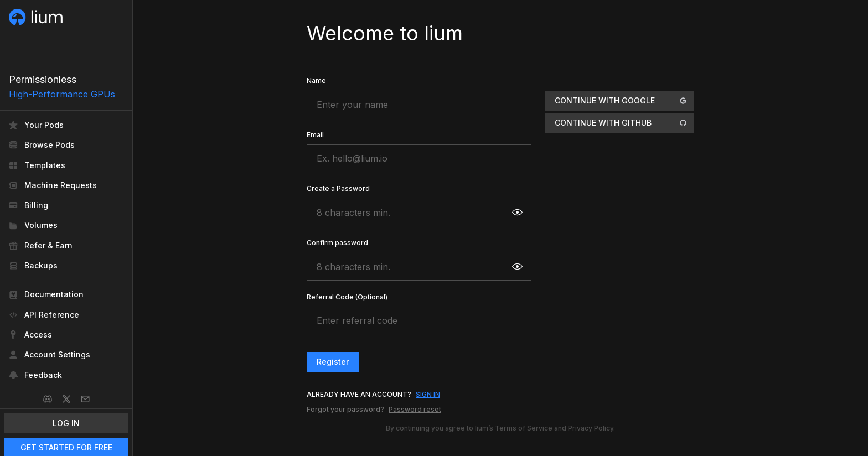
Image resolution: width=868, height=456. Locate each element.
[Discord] (48, 399)
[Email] (85, 399)
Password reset (415, 409)
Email (315, 135)
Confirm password (337, 243)
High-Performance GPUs (62, 94)
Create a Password (338, 188)
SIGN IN (428, 394)
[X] (66, 399)
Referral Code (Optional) (347, 297)
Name (316, 81)
